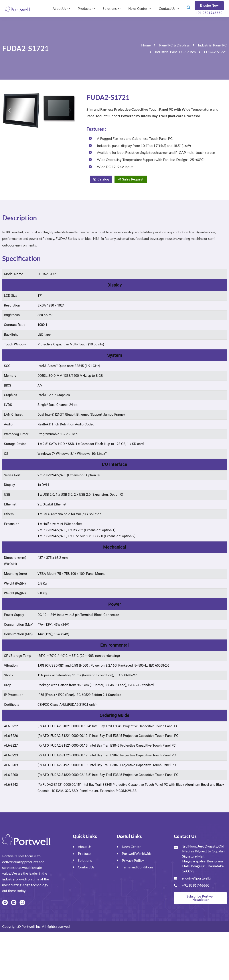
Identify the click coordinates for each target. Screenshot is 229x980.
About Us (62, 8)
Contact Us (170, 8)
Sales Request (131, 179)
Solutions (112, 8)
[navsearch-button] (189, 9)
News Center (140, 8)
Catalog (101, 179)
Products (87, 8)
